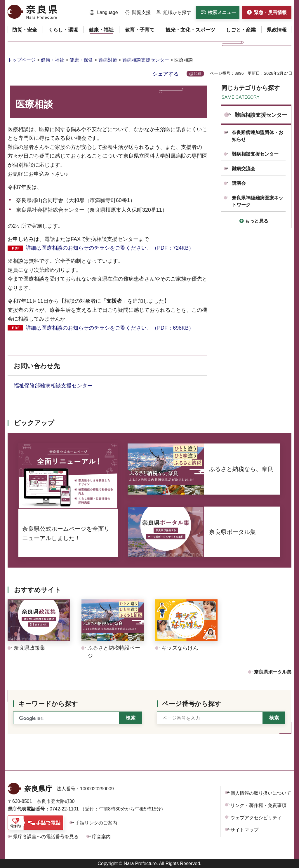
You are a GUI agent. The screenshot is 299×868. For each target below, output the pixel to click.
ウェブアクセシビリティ (256, 818)
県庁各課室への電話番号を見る (46, 837)
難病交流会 (244, 169)
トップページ (22, 60)
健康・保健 (81, 60)
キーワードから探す (48, 704)
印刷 (197, 74)
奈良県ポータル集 (273, 672)
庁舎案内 (101, 837)
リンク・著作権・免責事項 (258, 805)
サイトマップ (244, 830)
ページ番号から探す (192, 704)
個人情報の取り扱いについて (261, 793)
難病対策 (108, 60)
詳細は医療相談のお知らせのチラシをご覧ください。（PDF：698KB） (110, 328)
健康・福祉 (53, 60)
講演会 (239, 183)
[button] (104, 13)
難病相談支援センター (146, 60)
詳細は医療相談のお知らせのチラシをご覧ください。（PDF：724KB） (110, 248)
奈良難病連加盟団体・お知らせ (258, 136)
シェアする (166, 74)
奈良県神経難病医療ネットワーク (258, 201)
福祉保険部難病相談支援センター (56, 386)
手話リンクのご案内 (96, 823)
